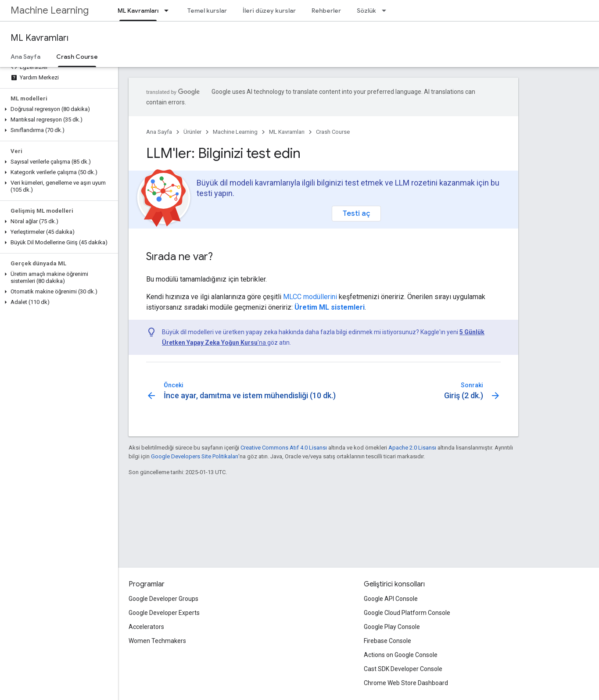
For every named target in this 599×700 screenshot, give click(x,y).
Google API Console (391, 599)
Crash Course (333, 132)
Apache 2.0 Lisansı (412, 448)
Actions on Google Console (401, 655)
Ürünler (192, 132)
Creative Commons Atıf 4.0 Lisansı (284, 448)
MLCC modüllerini (310, 297)
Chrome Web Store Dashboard (406, 683)
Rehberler (326, 11)
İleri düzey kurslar (269, 11)
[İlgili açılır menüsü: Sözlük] (387, 11)
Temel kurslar (207, 11)
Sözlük (366, 11)
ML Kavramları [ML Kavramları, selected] (138, 11)
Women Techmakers (157, 641)
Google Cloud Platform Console (407, 613)
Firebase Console (387, 641)
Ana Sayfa (25, 57)
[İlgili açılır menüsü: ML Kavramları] (169, 11)
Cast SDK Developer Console (403, 669)
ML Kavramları (39, 38)
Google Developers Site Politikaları (195, 456)
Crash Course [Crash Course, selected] (77, 57)
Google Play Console (392, 627)
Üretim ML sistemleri (330, 307)
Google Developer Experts (164, 613)
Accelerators (146, 627)
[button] (57, 109)
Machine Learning (50, 10)
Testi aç (356, 213)
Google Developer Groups (163, 599)
